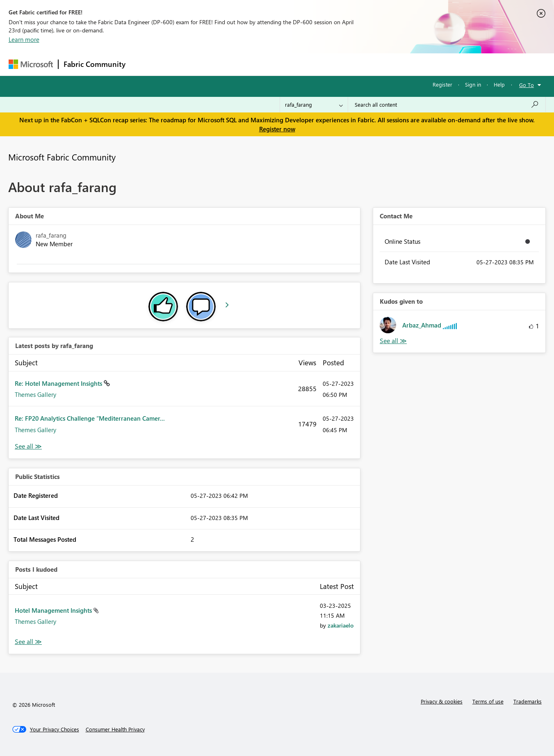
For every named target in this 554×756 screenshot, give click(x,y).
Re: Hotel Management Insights (59, 383)
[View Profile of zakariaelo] (341, 625)
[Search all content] (447, 105)
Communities (250, 64)
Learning (319, 64)
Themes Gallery (35, 394)
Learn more (24, 39)
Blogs (287, 64)
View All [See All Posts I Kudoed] (28, 642)
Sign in (473, 84)
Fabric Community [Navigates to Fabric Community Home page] (95, 64)
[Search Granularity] (314, 105)
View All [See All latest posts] (28, 446)
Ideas (214, 64)
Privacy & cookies (442, 701)
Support (353, 64)
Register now (277, 129)
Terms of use (488, 701)
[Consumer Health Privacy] (115, 729)
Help (499, 84)
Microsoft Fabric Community (62, 157)
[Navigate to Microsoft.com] (31, 64)
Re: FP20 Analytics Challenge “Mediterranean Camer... (90, 418)
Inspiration (180, 64)
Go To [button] (527, 85)
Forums (144, 64)
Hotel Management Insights (54, 610)
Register (442, 84)
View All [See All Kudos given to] (393, 341)
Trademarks (528, 701)
